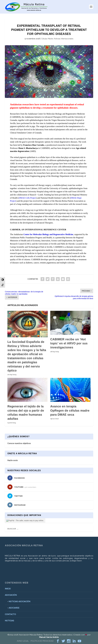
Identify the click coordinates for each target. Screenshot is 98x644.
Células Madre (47, 39)
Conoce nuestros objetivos (19, 443)
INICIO (8, 589)
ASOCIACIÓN (11, 595)
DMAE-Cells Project (27, 198)
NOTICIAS (9, 621)
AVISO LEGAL (23, 641)
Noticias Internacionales (64, 39)
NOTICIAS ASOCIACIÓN (19, 602)
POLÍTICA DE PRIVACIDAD (42, 641)
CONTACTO (10, 614)
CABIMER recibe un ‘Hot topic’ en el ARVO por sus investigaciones (69, 343)
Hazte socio (13, 460)
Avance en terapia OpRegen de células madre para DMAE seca (70, 410)
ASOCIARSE (14, 608)
